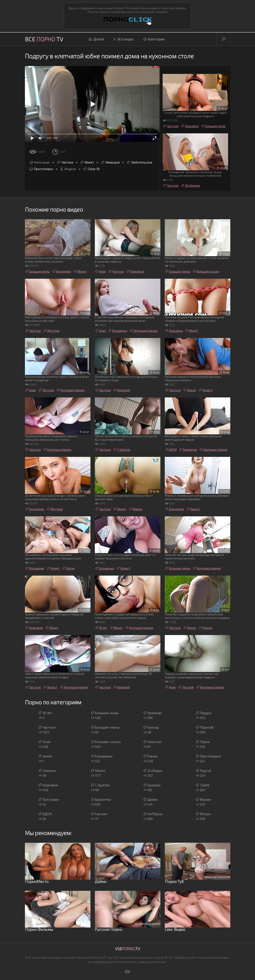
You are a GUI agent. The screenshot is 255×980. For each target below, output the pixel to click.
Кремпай (121, 390)
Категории (154, 39)
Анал (100, 272)
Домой (96, 39)
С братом (122, 450)
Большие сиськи (206, 272)
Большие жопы (213, 126)
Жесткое (51, 331)
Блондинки (61, 272)
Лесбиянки (190, 186)
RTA (127, 971)
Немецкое (110, 162)
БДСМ (171, 450)
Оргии (68, 568)
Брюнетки (188, 450)
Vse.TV (128, 949)
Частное (65, 162)
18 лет (101, 628)
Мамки (135, 509)
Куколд (205, 628)
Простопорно (41, 169)
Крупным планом (143, 331)
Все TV (44, 39)
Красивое (190, 126)
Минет (87, 162)
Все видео (123, 39)
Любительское (139, 162)
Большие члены (178, 272)
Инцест (206, 390)
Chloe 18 (91, 169)
